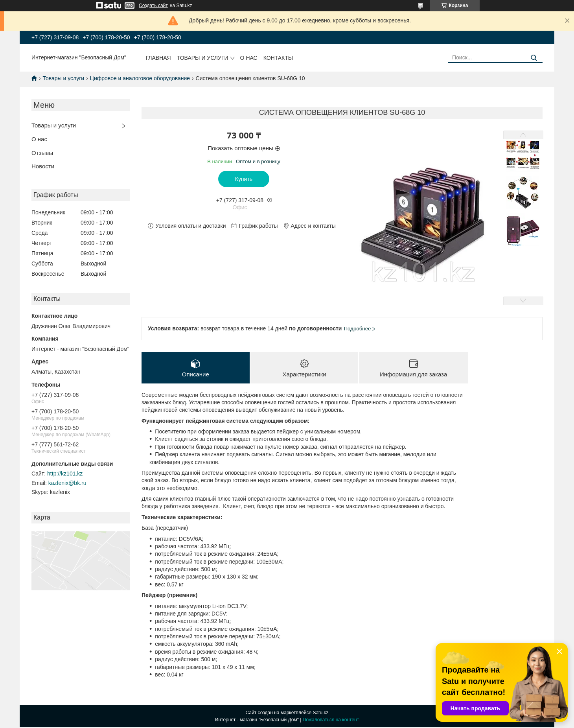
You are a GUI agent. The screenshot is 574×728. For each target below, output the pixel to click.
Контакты (278, 58)
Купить (244, 179)
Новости (43, 166)
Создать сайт (153, 6)
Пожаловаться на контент (331, 721)
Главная (158, 58)
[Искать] (534, 58)
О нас (249, 58)
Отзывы (42, 153)
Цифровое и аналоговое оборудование (140, 78)
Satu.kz (320, 713)
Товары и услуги (203, 58)
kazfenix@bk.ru (67, 483)
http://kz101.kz (65, 474)
